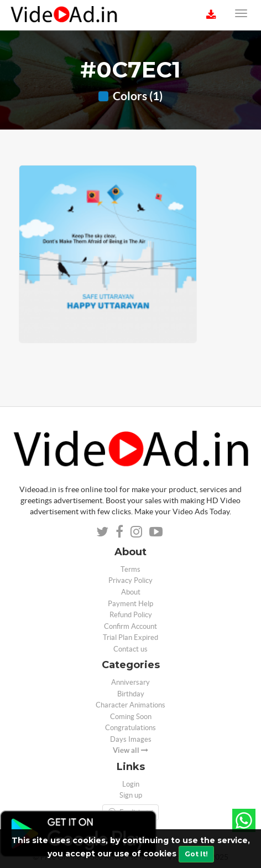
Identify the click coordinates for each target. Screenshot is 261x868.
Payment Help (130, 604)
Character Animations (130, 705)
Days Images (131, 739)
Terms (130, 569)
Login (131, 784)
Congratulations (130, 728)
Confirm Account (130, 626)
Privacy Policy (130, 580)
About (131, 592)
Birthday (131, 694)
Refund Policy (131, 615)
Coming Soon (131, 717)
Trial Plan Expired (130, 637)
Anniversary (130, 682)
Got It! (196, 854)
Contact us (130, 649)
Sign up (131, 795)
